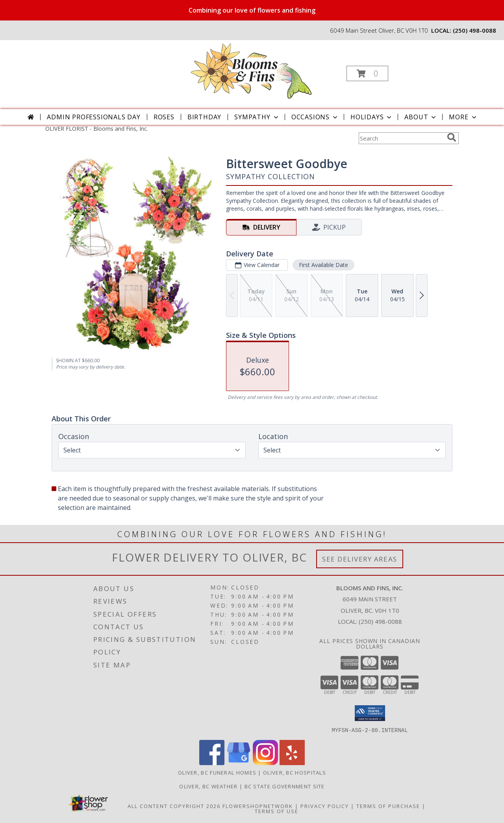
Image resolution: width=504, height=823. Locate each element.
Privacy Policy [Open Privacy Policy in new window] (325, 806)
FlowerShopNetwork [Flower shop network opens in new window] (258, 806)
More (463, 117)
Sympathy (257, 117)
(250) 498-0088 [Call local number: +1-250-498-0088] (474, 30)
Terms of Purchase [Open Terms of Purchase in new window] (388, 806)
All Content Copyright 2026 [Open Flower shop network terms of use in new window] (174, 806)
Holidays (372, 117)
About (421, 117)
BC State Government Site (285, 786)
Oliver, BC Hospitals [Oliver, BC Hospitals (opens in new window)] (295, 772)
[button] (367, 73)
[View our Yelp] (292, 763)
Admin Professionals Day (94, 117)
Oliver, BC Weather (208, 786)
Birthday (204, 117)
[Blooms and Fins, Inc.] (251, 71)
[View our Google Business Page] (239, 763)
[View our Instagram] (265, 763)
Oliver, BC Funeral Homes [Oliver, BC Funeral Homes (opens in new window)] (217, 772)
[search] (452, 137)
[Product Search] (401, 138)
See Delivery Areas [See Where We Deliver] (360, 559)
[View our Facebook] (212, 763)
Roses (164, 117)
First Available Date (323, 265)
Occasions (315, 117)
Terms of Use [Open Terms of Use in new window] (277, 811)
